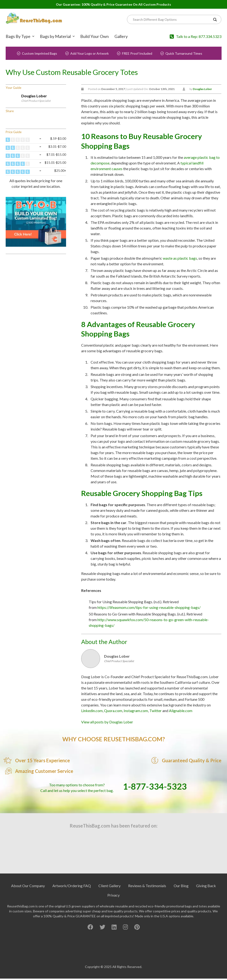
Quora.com (113, 711)
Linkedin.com (92, 711)
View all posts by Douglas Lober (107, 722)
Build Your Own (95, 36)
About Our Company (28, 886)
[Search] (172, 19)
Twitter (156, 711)
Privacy (113, 895)
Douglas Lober (34, 96)
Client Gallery (109, 886)
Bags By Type (18, 36)
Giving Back (206, 886)
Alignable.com (181, 711)
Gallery (121, 36)
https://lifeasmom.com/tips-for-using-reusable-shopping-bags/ (149, 607)
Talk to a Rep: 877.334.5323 (199, 36)
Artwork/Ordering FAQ (72, 886)
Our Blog (181, 886)
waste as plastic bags (180, 258)
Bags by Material (55, 36)
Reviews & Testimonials (147, 886)
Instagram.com (136, 711)
